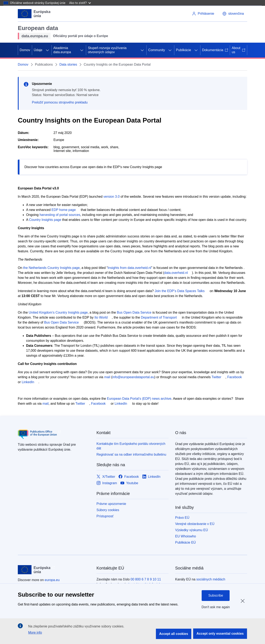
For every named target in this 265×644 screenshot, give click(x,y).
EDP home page (64, 210)
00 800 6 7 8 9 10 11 (146, 579)
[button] (233, 14)
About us (238, 50)
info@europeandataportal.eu (133, 377)
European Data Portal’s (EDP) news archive (139, 399)
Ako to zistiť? (80, 3)
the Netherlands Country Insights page (51, 268)
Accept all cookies (174, 634)
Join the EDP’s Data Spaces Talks (180, 291)
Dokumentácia (215, 50)
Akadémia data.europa (62, 50)
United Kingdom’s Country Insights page (58, 312)
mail (107, 377)
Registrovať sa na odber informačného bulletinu (131, 454)
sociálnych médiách (211, 579)
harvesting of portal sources (60, 215)
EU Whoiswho (185, 536)
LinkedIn (28, 382)
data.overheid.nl (176, 273)
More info (35, 633)
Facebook (235, 377)
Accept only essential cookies (220, 634)
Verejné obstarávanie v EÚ (195, 524)
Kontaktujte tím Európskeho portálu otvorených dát (131, 446)
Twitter (216, 377)
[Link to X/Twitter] (106, 477)
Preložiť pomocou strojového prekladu (60, 102)
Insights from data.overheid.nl (129, 268)
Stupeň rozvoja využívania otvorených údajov (107, 50)
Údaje (38, 50)
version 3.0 (112, 197)
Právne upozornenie (111, 504)
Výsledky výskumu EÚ (192, 530)
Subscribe (216, 595)
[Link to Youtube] (129, 483)
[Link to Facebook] (129, 477)
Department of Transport (159, 317)
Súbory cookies (108, 510)
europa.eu (52, 580)
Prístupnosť (105, 516)
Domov (25, 50)
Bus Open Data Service (134, 312)
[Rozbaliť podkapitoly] (47, 50)
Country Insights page (45, 220)
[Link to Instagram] (107, 483)
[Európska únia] (34, 14)
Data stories (68, 64)
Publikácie (184, 50)
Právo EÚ (182, 518)
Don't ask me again (216, 607)
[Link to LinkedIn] (151, 477)
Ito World (101, 317)
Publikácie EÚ (185, 542)
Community (157, 50)
